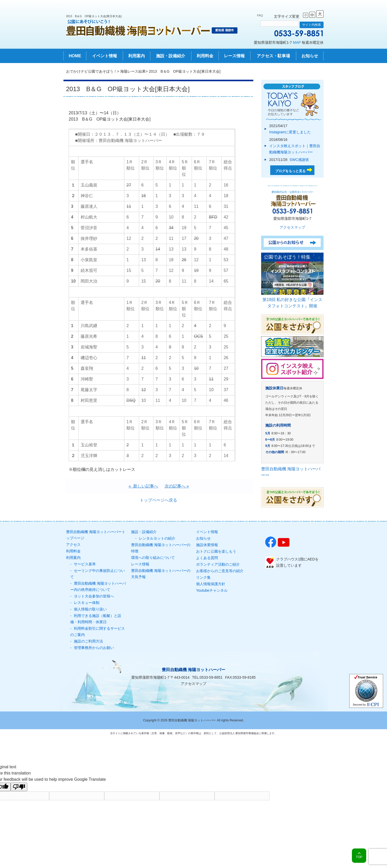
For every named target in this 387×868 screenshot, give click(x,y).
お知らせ (310, 56)
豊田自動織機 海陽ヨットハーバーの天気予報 (161, 574)
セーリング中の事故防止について (98, 574)
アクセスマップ (292, 227)
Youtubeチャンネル (212, 590)
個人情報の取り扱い (90, 609)
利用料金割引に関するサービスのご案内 (98, 632)
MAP (297, 42)
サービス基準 (85, 564)
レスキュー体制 (87, 603)
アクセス (73, 545)
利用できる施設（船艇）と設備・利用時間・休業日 (96, 619)
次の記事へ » (177, 486)
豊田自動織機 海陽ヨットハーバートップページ (96, 535)
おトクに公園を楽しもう (216, 551)
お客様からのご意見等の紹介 (220, 571)
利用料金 (205, 56)
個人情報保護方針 (211, 584)
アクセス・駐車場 (273, 56)
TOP (359, 857)
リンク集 (203, 577)
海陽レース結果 (133, 71)
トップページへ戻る (158, 500)
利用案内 (137, 56)
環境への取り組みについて (153, 558)
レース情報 (234, 56)
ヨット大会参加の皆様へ (94, 596)
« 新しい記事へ (144, 486)
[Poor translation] (19, 787)
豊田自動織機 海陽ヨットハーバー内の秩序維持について (98, 586)
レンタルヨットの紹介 (157, 538)
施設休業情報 (207, 545)
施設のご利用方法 (88, 641)
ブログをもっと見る (290, 171)
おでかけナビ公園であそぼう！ (92, 71)
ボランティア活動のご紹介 (218, 564)
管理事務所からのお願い (94, 648)
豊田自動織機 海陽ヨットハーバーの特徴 (161, 548)
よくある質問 (207, 558)
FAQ (260, 15)
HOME (75, 56)
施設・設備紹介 (171, 56)
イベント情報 (105, 56)
